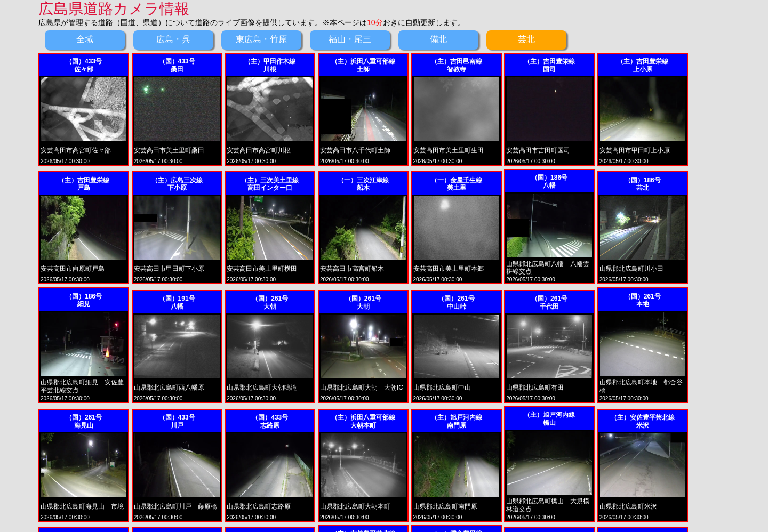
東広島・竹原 (261, 39)
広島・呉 (173, 39)
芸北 (526, 39)
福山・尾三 (350, 39)
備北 (438, 39)
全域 (85, 39)
